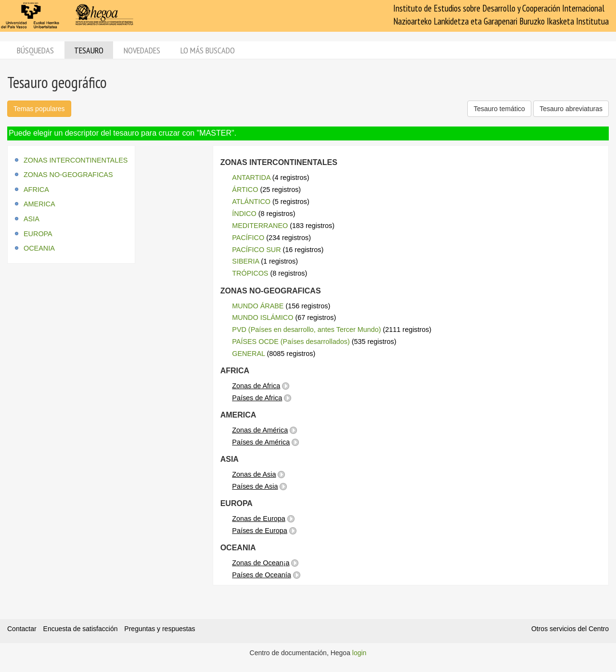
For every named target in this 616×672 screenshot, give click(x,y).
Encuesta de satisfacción (81, 629)
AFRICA (36, 190)
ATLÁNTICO (251, 202)
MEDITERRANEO (260, 226)
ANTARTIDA (251, 178)
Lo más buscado (208, 50)
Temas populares (39, 109)
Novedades (142, 50)
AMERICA (39, 204)
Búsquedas (35, 50)
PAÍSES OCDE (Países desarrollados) (291, 342)
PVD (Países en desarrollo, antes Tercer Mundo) (306, 330)
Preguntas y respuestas (160, 629)
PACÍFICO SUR (256, 250)
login (359, 653)
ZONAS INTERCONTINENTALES (76, 160)
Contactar (22, 629)
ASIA (32, 219)
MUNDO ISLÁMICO (263, 317)
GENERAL (248, 354)
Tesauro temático (499, 109)
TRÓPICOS (250, 273)
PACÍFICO (248, 238)
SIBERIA (245, 261)
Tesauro (89, 50)
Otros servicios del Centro (570, 629)
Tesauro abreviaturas (571, 109)
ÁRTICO (245, 190)
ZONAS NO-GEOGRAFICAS (68, 175)
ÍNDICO (244, 214)
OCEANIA (39, 248)
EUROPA (38, 234)
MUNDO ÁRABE (258, 306)
